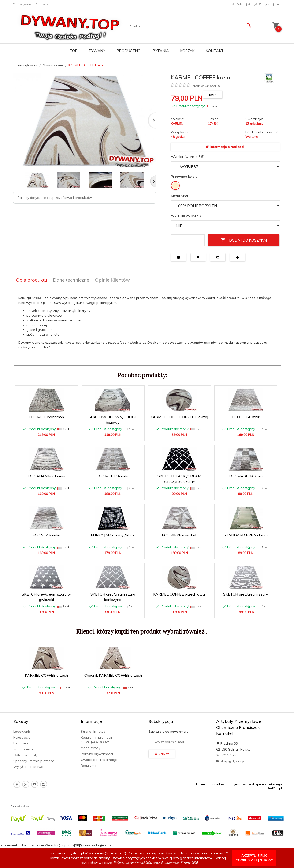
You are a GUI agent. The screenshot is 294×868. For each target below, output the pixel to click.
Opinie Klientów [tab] (112, 280)
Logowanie (22, 732)
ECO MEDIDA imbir (113, 476)
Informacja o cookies (210, 784)
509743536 (227, 755)
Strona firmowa (93, 732)
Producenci (129, 51)
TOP (74, 51)
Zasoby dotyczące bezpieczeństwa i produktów (55, 198)
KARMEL (39, 298)
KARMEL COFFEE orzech (46, 675)
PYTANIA (161, 51)
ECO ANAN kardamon (46, 476)
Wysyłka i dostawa (28, 767)
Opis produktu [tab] (32, 280)
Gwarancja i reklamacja (99, 760)
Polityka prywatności (97, 754)
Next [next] (153, 181)
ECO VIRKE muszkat (179, 535)
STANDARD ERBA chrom (246, 535)
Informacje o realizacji (225, 147)
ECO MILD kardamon (46, 417)
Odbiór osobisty (26, 755)
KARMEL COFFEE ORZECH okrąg (179, 417)
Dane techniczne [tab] (71, 280)
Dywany (97, 51)
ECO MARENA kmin (246, 476)
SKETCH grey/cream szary (246, 594)
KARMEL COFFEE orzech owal (179, 594)
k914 (213, 95)
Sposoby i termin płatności (34, 761)
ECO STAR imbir (46, 535)
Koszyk (187, 51)
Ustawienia (22, 743)
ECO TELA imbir (246, 417)
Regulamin (89, 766)
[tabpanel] (147, 325)
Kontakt (215, 51)
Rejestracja (22, 737)
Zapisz (162, 754)
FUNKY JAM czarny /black (113, 535)
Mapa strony (91, 748)
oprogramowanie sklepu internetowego (254, 784)
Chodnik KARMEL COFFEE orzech (113, 675)
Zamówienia (23, 749)
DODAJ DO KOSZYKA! (244, 240)
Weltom (251, 137)
